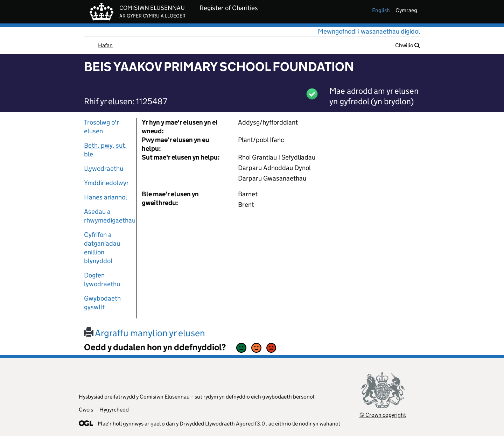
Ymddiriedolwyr (106, 183)
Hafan (105, 45)
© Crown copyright (383, 415)
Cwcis (86, 410)
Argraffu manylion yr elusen (145, 333)
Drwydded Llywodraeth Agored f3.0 (222, 424)
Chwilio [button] (408, 45)
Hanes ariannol (106, 197)
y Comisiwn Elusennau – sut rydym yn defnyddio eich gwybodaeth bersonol (225, 397)
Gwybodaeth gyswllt (102, 303)
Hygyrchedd (114, 410)
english (381, 10)
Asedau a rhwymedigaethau (107, 216)
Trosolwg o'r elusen (101, 127)
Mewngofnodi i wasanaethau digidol (369, 31)
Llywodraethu (104, 168)
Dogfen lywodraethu (102, 280)
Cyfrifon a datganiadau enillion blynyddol (102, 248)
